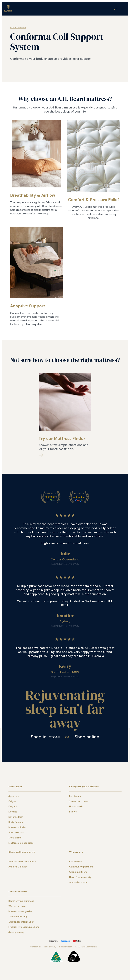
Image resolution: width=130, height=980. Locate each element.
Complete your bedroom (84, 786)
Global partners (78, 872)
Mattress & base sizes (21, 843)
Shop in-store (45, 737)
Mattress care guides (20, 911)
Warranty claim (17, 906)
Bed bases (75, 796)
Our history (76, 862)
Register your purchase (21, 901)
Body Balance (16, 822)
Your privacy (50, 947)
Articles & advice (18, 867)
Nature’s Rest (16, 817)
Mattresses (15, 786)
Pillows (73, 812)
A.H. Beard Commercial (86, 947)
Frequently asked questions (24, 927)
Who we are (76, 852)
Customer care (18, 891)
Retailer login (66, 947)
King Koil (13, 806)
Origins (12, 801)
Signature (14, 796)
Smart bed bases (79, 801)
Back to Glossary (18, 27)
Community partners (81, 867)
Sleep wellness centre (22, 852)
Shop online (87, 737)
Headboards (76, 806)
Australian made (78, 882)
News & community (80, 877)
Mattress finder (17, 827)
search (116, 8)
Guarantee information (21, 922)
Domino (13, 812)
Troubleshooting (18, 917)
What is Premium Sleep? (22, 862)
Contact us (35, 947)
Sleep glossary (17, 932)
